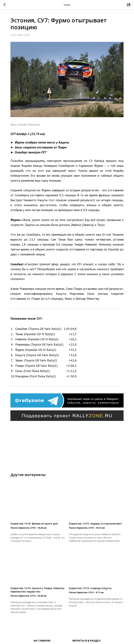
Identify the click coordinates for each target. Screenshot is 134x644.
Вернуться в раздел (86, 641)
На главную (42, 641)
